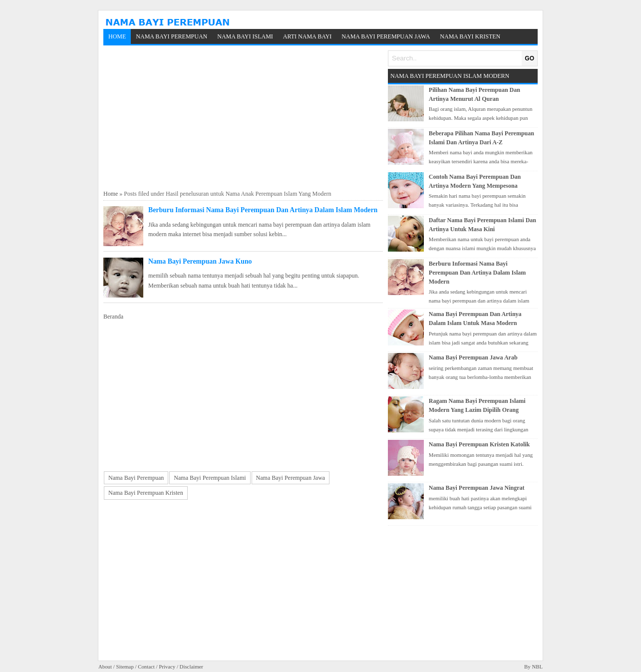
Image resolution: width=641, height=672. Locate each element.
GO (529, 58)
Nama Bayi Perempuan (171, 36)
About (105, 667)
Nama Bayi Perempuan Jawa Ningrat (477, 488)
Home (117, 36)
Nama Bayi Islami (245, 36)
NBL (537, 667)
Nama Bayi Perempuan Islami (210, 478)
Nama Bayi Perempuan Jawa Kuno (200, 261)
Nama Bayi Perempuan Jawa (386, 36)
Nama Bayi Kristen (470, 36)
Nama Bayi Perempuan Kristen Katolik (479, 444)
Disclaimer (191, 667)
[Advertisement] (243, 118)
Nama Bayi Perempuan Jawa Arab (473, 357)
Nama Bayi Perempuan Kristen (146, 493)
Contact (146, 667)
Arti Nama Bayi (308, 36)
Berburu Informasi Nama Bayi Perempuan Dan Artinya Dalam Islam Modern (263, 210)
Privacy (167, 667)
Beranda (113, 317)
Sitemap (125, 667)
